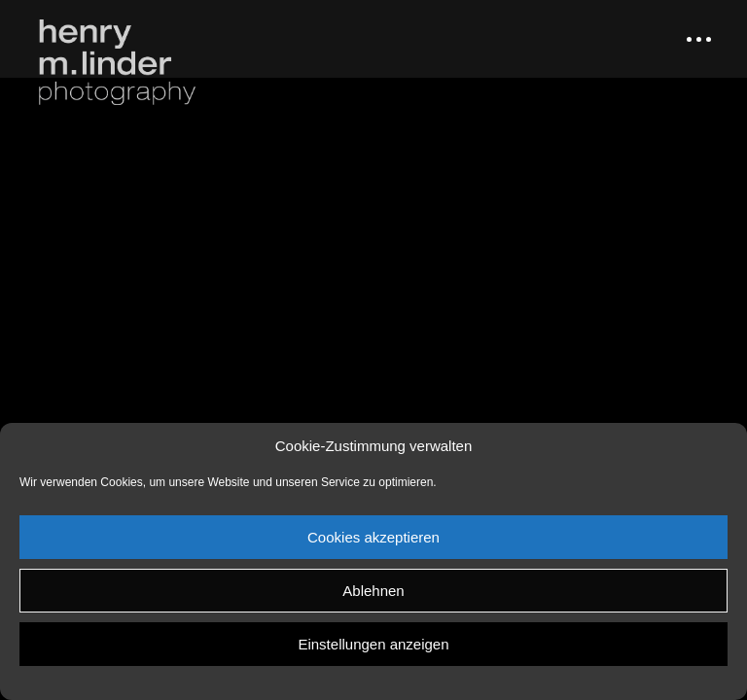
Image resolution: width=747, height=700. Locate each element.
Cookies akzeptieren (373, 537)
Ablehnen (373, 591)
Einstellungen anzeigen (373, 644)
